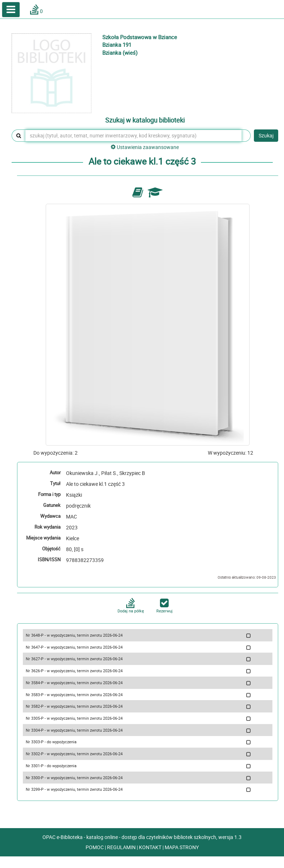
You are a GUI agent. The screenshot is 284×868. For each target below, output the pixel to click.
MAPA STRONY (182, 847)
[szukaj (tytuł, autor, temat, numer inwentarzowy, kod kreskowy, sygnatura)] (133, 136)
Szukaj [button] (266, 135)
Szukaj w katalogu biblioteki (145, 120)
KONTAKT (151, 847)
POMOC (95, 847)
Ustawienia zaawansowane (145, 147)
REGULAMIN (122, 847)
